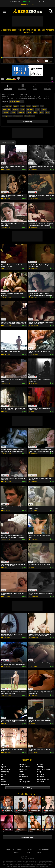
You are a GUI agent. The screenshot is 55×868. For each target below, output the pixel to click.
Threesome (6, 109)
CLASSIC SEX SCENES (17, 102)
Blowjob (15, 109)
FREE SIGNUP (25, 5)
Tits (42, 106)
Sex (35, 113)
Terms (29, 853)
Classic (29, 113)
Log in (30, 849)
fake (22, 106)
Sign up (19, 849)
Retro (13, 113)
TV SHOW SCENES (15, 2)
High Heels (30, 109)
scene (41, 113)
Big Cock (6, 113)
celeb (38, 109)
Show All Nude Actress (27, 837)
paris (48, 113)
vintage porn (7, 116)
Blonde (16, 106)
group (28, 106)
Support (17, 853)
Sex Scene (21, 113)
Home (8, 849)
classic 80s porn (29, 116)
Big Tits (9, 106)
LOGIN (33, 5)
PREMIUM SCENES (27, 2)
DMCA (39, 853)
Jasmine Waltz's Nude (40, 2)
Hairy (22, 109)
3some (44, 109)
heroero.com (31, 857)
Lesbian (36, 106)
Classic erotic (18, 116)
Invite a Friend (44, 849)
